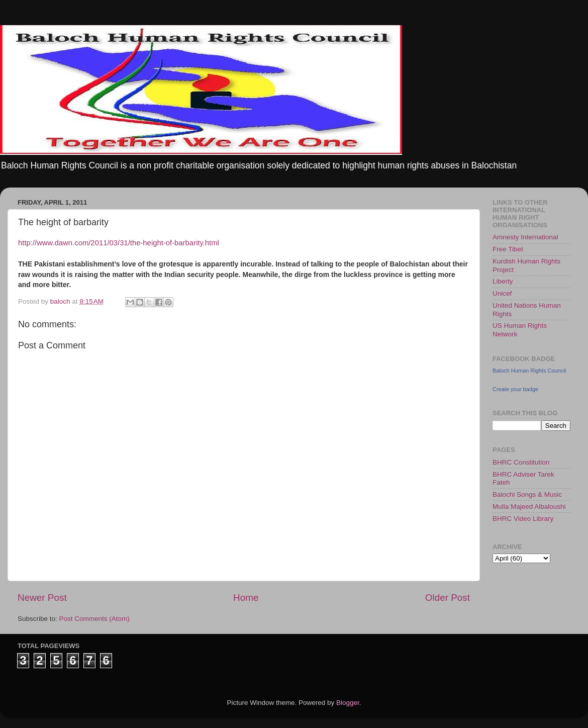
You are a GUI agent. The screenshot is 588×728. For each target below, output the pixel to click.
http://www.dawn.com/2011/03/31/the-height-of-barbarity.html (119, 243)
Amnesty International (525, 237)
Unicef (502, 293)
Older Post (448, 598)
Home (246, 598)
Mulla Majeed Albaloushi (529, 507)
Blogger (348, 703)
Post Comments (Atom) (94, 619)
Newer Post (42, 598)
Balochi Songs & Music (527, 494)
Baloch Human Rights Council (529, 371)
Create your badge (515, 389)
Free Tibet (508, 249)
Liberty (503, 281)
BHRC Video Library (523, 519)
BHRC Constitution (521, 462)
